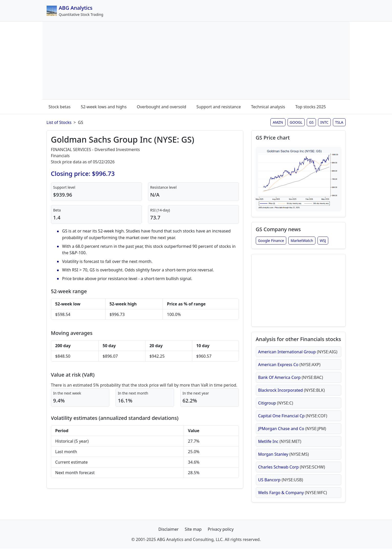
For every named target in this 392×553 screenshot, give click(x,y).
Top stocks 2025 (310, 107)
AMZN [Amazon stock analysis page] (278, 122)
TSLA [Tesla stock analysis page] (339, 122)
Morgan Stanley (283, 458)
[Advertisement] (196, 61)
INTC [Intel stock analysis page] (324, 122)
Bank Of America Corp (291, 381)
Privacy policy (221, 534)
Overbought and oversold (161, 107)
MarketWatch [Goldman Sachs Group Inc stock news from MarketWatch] (302, 242)
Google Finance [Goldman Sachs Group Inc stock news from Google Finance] (271, 242)
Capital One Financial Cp (293, 419)
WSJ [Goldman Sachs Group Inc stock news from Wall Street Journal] (323, 242)
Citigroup (276, 406)
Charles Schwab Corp (292, 470)
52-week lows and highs (104, 107)
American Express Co (289, 368)
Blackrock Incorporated (291, 394)
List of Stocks (59, 122)
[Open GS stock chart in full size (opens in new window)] (299, 180)
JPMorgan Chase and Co (292, 432)
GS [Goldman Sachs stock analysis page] (311, 122)
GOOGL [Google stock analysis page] (296, 122)
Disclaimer (169, 534)
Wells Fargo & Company (293, 496)
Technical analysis (268, 107)
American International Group (298, 355)
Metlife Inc (280, 445)
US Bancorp (281, 483)
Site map (193, 534)
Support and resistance (219, 107)
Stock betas (60, 107)
